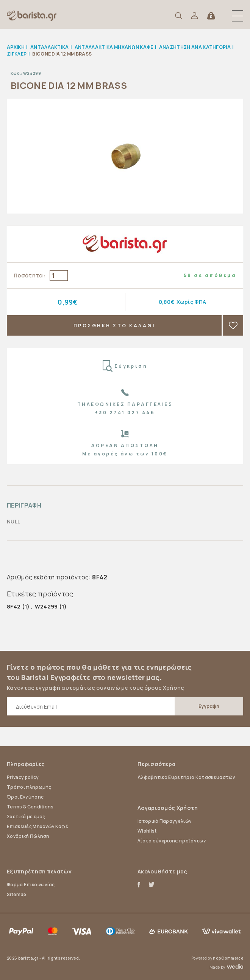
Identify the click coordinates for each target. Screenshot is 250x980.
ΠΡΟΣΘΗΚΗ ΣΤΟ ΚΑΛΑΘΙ (114, 326)
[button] (237, 16)
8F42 (14, 606)
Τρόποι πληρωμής (29, 787)
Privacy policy (23, 777)
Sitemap (16, 894)
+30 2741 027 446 (125, 413)
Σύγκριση (125, 366)
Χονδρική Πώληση (28, 836)
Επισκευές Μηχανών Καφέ (37, 826)
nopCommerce (228, 958)
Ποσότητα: (29, 275)
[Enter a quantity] (59, 276)
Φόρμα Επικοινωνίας (31, 885)
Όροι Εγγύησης (25, 797)
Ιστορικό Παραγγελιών (164, 821)
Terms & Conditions (30, 807)
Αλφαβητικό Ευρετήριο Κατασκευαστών (186, 777)
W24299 (46, 606)
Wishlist (147, 831)
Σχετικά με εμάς (26, 817)
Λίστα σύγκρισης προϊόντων (172, 841)
